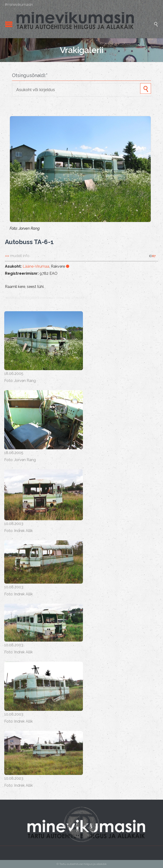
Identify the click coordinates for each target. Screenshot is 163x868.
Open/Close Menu (9, 24)
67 (154, 256)
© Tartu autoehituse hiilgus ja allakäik (82, 864)
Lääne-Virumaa (36, 266)
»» (17, 256)
